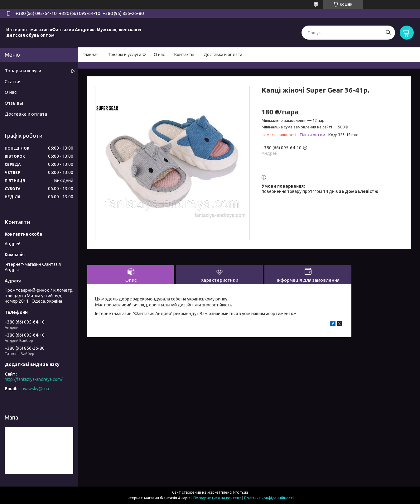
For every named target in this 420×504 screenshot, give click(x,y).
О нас (159, 55)
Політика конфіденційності (269, 498)
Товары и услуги (125, 55)
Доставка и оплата (223, 55)
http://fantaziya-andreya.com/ (34, 379)
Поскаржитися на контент (217, 498)
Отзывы (14, 103)
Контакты (184, 55)
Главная (91, 55)
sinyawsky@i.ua (34, 389)
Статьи (13, 82)
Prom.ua (241, 492)
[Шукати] (388, 33)
